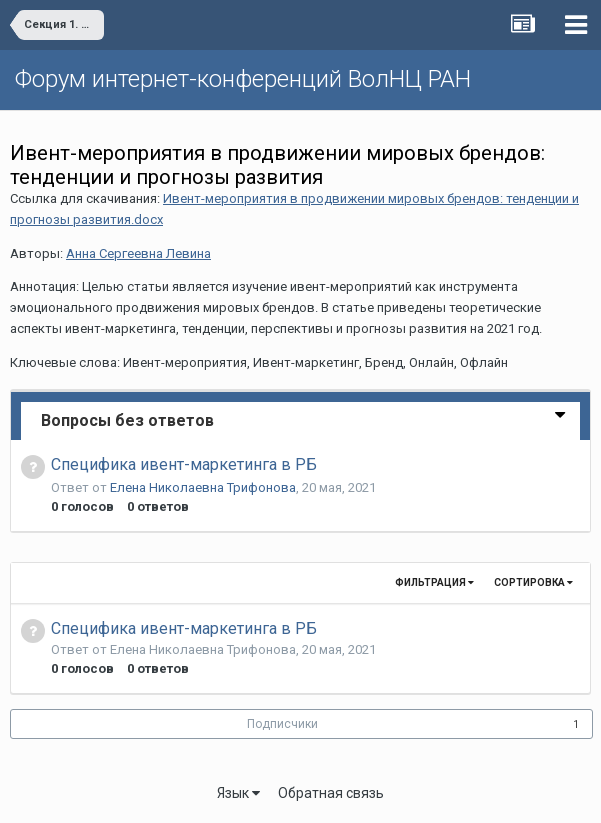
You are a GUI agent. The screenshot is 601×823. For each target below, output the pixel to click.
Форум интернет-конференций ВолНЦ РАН (243, 79)
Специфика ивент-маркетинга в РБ (184, 464)
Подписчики (282, 724)
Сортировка (533, 582)
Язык (238, 793)
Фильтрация (434, 582)
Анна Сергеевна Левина (138, 253)
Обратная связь (331, 793)
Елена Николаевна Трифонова (203, 487)
